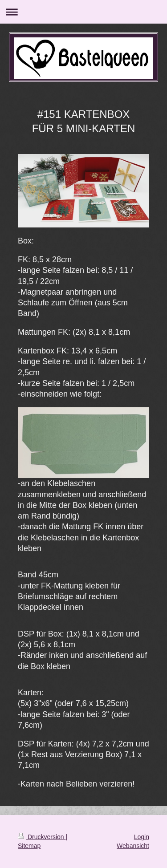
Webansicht (133, 846)
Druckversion (42, 837)
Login (142, 837)
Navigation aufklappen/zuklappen (83, 12)
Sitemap (29, 846)
